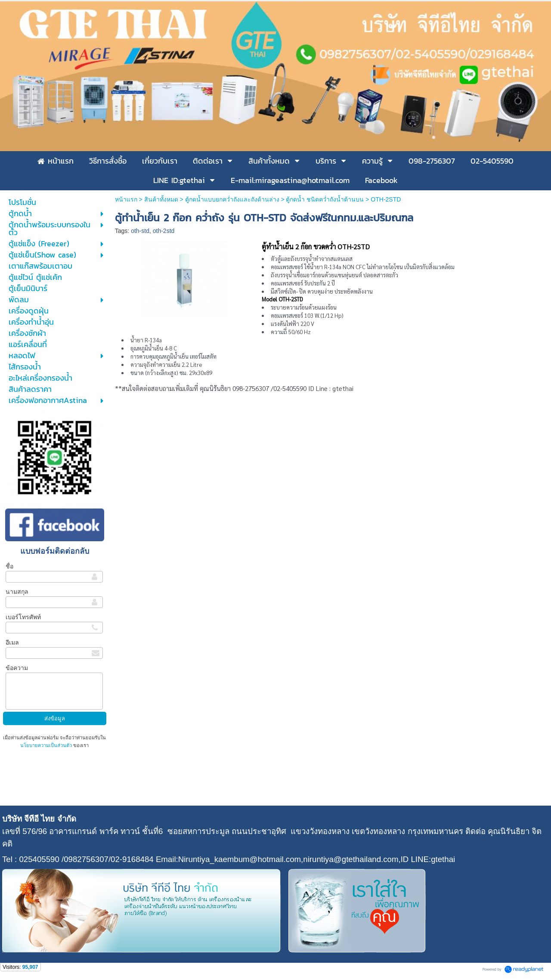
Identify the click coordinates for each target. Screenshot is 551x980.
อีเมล (12, 642)
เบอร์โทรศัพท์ (23, 617)
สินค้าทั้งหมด (161, 199)
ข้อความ (17, 668)
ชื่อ (9, 566)
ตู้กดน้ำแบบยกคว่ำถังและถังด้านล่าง (232, 199)
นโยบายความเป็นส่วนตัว (47, 745)
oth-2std (164, 231)
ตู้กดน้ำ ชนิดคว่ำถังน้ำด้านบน (325, 199)
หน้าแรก (126, 199)
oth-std (140, 231)
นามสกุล (17, 592)
